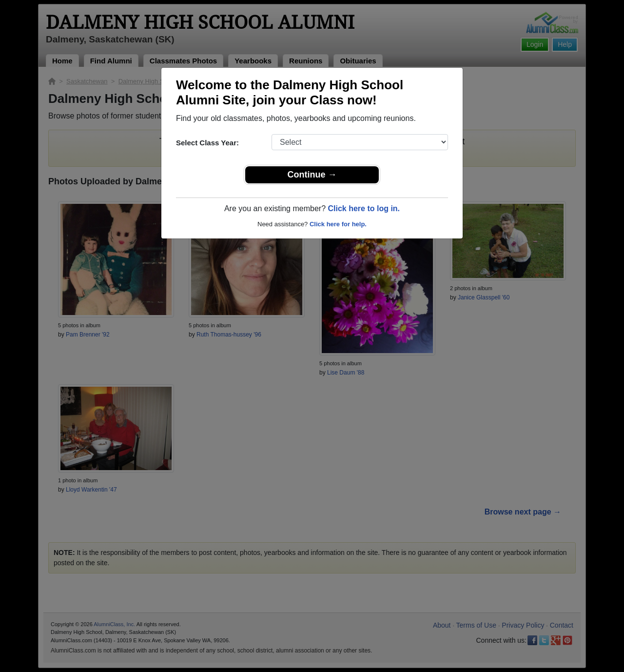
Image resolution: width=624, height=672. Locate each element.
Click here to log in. (364, 208)
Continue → (312, 175)
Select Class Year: (207, 143)
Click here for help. (338, 224)
